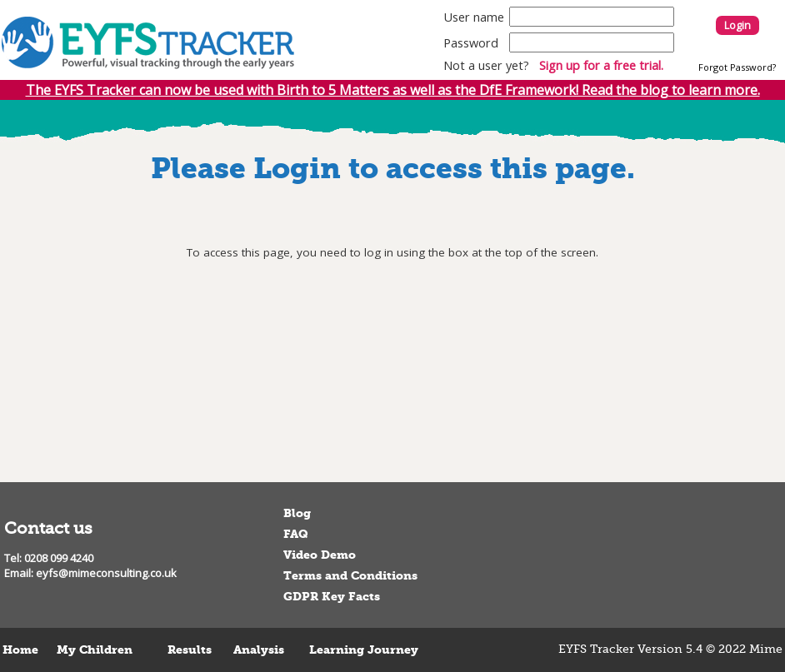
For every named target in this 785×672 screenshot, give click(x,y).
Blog (297, 513)
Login (737, 25)
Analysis (259, 650)
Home (20, 650)
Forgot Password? (737, 67)
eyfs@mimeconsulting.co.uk (106, 573)
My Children (95, 650)
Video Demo (320, 555)
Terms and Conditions (350, 576)
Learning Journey (364, 650)
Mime (766, 650)
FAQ (296, 534)
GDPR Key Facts (332, 597)
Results (190, 650)
